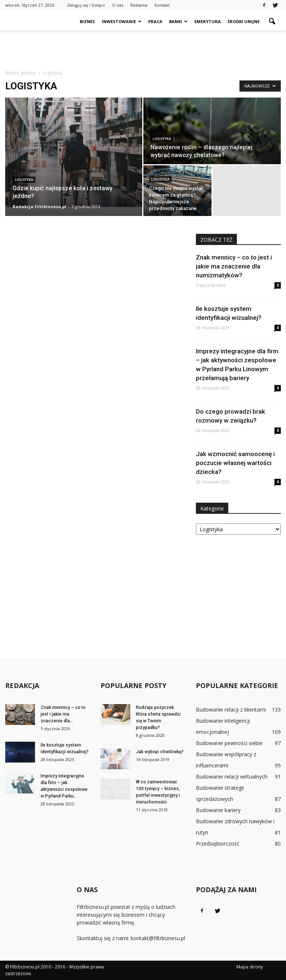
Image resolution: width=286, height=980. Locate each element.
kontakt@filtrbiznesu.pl (158, 938)
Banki (178, 21)
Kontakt (162, 5)
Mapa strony (250, 967)
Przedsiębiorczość (218, 844)
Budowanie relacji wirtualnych (232, 777)
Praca (155, 21)
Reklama (139, 5)
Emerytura (208, 21)
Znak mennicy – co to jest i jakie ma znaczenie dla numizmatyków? (234, 266)
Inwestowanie (122, 21)
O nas (118, 5)
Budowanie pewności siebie (229, 743)
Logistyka (24, 180)
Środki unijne (244, 21)
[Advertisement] (143, 47)
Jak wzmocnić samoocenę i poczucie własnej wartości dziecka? (235, 463)
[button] (272, 22)
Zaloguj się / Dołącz (86, 5)
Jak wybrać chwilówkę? (160, 752)
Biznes (87, 21)
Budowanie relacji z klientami (231, 709)
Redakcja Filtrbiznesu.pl (39, 206)
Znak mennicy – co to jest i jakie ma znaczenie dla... (63, 714)
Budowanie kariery (218, 810)
